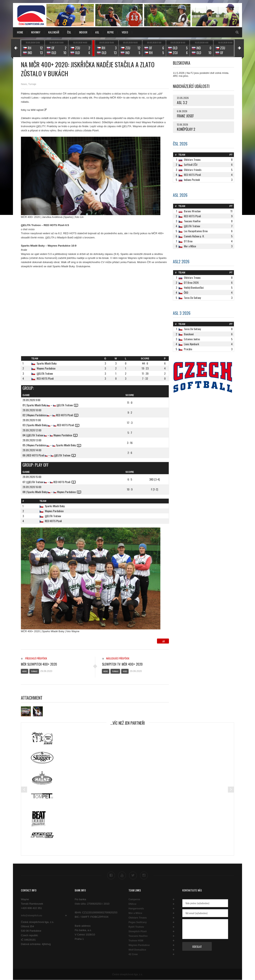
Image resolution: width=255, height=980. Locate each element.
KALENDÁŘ (54, 32)
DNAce (132, 904)
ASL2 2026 (181, 261)
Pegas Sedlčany (138, 922)
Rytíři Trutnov (136, 927)
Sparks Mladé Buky (47, 363)
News (24, 84)
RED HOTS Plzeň (45, 378)
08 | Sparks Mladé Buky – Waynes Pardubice (52, 492)
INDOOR (83, 32)
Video (125, 671)
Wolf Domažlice (137, 950)
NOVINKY (36, 32)
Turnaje (32, 84)
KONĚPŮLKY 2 (186, 129)
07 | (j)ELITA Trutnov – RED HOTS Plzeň (49, 482)
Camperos (134, 899)
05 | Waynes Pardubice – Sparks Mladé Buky (52, 445)
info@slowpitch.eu (31, 916)
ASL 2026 (180, 195)
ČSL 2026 (180, 144)
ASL (97, 32)
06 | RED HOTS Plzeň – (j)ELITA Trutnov (49, 455)
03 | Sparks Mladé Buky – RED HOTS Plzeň (51, 425)
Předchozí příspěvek (34, 658)
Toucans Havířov (138, 936)
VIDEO (125, 32)
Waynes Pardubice (46, 368)
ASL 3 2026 (182, 313)
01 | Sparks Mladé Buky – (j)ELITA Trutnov (50, 405)
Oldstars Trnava (138, 918)
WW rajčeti (37, 110)
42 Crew (133, 954)
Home (20, 32)
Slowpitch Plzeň (138, 931)
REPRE (110, 32)
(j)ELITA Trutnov (45, 373)
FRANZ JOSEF (185, 116)
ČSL (69, 32)
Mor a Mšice (135, 913)
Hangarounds (136, 909)
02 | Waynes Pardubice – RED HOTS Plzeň (50, 415)
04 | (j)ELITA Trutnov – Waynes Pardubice (50, 435)
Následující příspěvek (116, 658)
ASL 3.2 (182, 102)
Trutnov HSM (136, 941)
